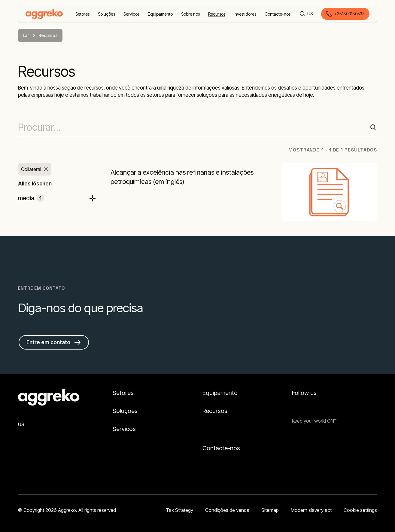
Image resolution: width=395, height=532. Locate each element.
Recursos (215, 411)
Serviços (124, 429)
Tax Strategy (179, 510)
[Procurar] (302, 14)
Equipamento (220, 393)
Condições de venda (227, 510)
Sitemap (270, 510)
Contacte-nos (221, 448)
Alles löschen (35, 184)
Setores (123, 393)
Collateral (31, 169)
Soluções (125, 411)
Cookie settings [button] (360, 510)
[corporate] (44, 14)
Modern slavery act (311, 510)
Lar (26, 35)
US (21, 424)
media (31, 198)
